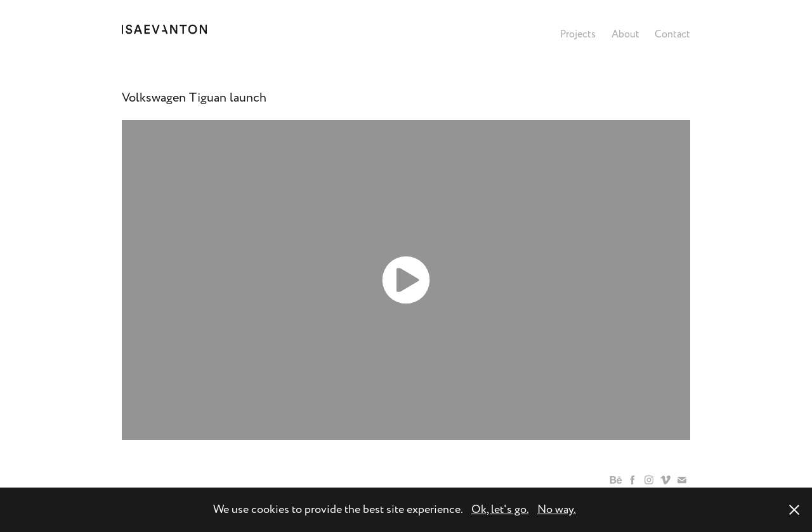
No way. (557, 509)
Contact (672, 34)
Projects (578, 34)
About (625, 34)
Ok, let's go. (500, 509)
